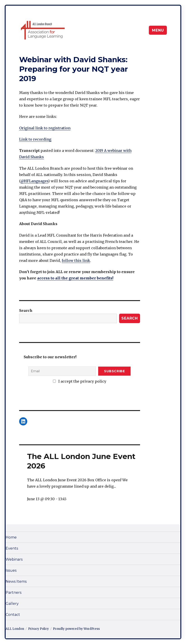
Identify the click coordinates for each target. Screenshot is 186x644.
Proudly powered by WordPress (76, 629)
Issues (11, 570)
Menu (158, 30)
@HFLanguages (34, 181)
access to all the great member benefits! (75, 278)
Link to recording (35, 139)
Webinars (14, 559)
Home (11, 537)
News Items (16, 581)
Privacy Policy (39, 629)
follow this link (76, 260)
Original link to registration (45, 128)
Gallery (12, 604)
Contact (13, 615)
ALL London (15, 629)
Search (26, 311)
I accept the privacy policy (80, 381)
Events (12, 548)
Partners (14, 593)
